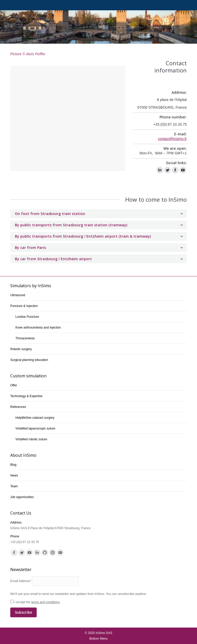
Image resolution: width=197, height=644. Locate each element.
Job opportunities (22, 497)
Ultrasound (18, 295)
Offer (14, 385)
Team (14, 486)
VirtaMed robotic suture (31, 439)
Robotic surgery (21, 349)
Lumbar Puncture (27, 317)
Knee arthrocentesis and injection (38, 328)
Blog (13, 465)
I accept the (98, 609)
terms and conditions (46, 602)
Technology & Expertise (26, 396)
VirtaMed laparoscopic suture (35, 428)
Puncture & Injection (24, 306)
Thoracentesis (25, 338)
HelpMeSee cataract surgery (35, 418)
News (14, 475)
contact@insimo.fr (172, 139)
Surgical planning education (29, 360)
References (18, 407)
